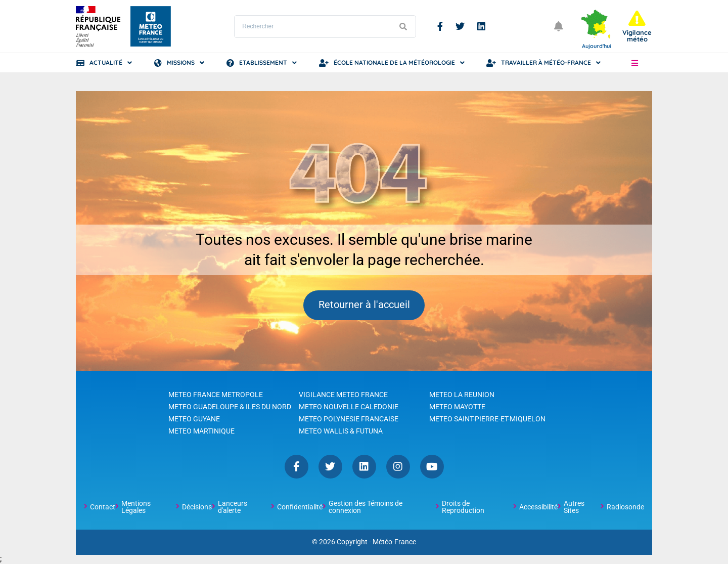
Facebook (440, 26)
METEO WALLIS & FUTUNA (341, 431)
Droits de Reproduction (463, 507)
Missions (181, 62)
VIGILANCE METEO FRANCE (343, 395)
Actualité (106, 62)
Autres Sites (574, 507)
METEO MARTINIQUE (201, 431)
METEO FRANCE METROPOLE (216, 395)
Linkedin (481, 26)
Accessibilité (538, 507)
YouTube (432, 467)
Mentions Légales (136, 507)
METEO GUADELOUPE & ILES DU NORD (230, 407)
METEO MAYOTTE (457, 407)
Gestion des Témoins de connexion (366, 507)
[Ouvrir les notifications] (559, 26)
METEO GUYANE (194, 419)
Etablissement (263, 62)
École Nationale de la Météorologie (394, 62)
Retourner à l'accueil (364, 306)
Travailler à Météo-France (546, 62)
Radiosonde (625, 507)
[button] (635, 63)
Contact (103, 507)
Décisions (197, 507)
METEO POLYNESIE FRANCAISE (349, 419)
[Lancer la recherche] (403, 27)
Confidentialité (300, 507)
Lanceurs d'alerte (233, 507)
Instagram (398, 467)
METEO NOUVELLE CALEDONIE (349, 407)
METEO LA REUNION (462, 395)
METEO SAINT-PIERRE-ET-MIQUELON (487, 419)
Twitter (460, 26)
